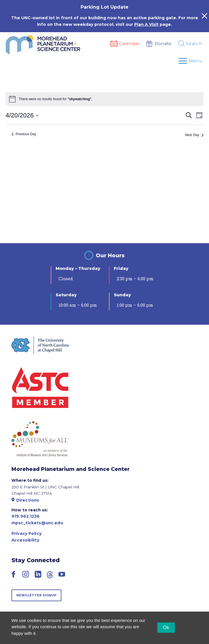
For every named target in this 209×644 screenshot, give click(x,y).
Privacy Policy (27, 533)
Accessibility (25, 540)
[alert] (56, 99)
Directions (25, 500)
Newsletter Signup (36, 595)
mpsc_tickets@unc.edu (37, 523)
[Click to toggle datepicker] (22, 115)
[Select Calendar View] (199, 115)
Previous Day (24, 134)
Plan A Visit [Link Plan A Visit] (146, 24)
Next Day (194, 135)
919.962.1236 (26, 516)
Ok (166, 627)
